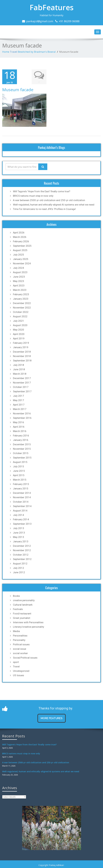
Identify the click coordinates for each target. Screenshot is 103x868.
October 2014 (21, 502)
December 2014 (22, 493)
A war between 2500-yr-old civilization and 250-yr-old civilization (49, 200)
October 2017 (21, 387)
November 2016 (22, 413)
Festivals (18, 609)
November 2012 (22, 550)
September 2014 (22, 506)
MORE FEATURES (52, 718)
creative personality (24, 600)
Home (6, 52)
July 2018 (18, 365)
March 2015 (20, 480)
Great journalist (22, 618)
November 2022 (22, 308)
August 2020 (20, 325)
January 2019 (21, 347)
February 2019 (21, 343)
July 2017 (18, 396)
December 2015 (22, 444)
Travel (14, 52)
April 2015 (19, 475)
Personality (19, 640)
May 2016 (18, 422)
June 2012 (19, 572)
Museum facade (18, 90)
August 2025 (20, 250)
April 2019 (19, 338)
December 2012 (22, 546)
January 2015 (21, 488)
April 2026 (19, 233)
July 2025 (18, 255)
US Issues (18, 675)
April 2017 (19, 405)
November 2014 (22, 497)
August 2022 (20, 316)
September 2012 (22, 559)
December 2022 (22, 303)
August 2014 (20, 511)
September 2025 (22, 246)
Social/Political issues (25, 658)
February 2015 (21, 484)
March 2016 (20, 431)
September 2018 (22, 361)
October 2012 (21, 555)
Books (16, 596)
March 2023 (20, 290)
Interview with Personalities (28, 622)
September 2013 (22, 524)
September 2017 (22, 391)
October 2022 (21, 312)
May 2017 (18, 400)
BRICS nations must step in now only (33, 196)
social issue (20, 649)
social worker (20, 653)
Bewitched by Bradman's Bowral (37, 52)
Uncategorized (21, 671)
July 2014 (18, 515)
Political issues (21, 644)
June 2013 (19, 533)
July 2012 (18, 568)
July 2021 (18, 321)
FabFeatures (52, 7)
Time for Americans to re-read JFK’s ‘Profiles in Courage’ (44, 209)
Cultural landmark (23, 605)
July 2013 (18, 528)
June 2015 (19, 471)
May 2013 (18, 537)
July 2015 (18, 466)
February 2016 (21, 436)
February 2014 (21, 519)
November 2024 (22, 263)
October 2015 (21, 453)
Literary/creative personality (29, 627)
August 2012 (20, 564)
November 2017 (22, 383)
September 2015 (22, 458)
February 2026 (21, 241)
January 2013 (21, 541)
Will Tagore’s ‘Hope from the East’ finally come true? (42, 191)
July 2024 (18, 268)
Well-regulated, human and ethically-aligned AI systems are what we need (54, 205)
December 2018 (22, 352)
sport (16, 662)
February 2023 (21, 294)
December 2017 (22, 378)
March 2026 (20, 237)
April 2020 (19, 334)
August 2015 (20, 462)
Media (16, 631)
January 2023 (21, 299)
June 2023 (19, 277)
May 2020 (18, 330)
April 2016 (19, 427)
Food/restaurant (22, 614)
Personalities (20, 636)
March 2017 (20, 409)
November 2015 (22, 449)
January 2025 (21, 259)
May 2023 (18, 281)
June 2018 (19, 369)
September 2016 (22, 418)
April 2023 (19, 286)
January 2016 (21, 440)
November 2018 (22, 356)
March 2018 (20, 374)
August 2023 (20, 272)
